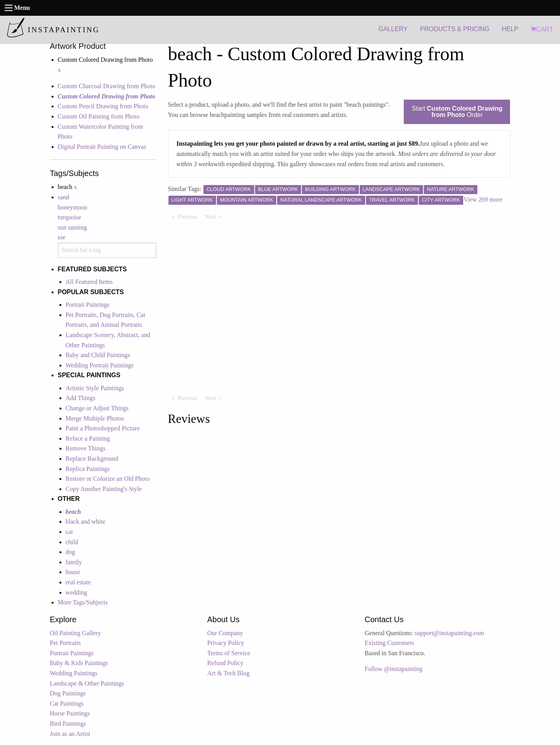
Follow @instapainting (394, 669)
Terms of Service (229, 653)
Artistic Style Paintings (95, 388)
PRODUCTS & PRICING (455, 29)
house (73, 572)
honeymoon (73, 207)
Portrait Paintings (88, 305)
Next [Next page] (216, 216)
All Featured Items (89, 282)
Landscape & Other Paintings (87, 683)
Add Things (81, 398)
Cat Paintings (67, 703)
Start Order (457, 112)
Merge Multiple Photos (95, 418)
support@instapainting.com (450, 633)
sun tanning (72, 227)
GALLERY (393, 29)
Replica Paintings (88, 469)
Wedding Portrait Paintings (100, 365)
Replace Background (92, 459)
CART (542, 29)
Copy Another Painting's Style (104, 489)
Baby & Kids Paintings (79, 663)
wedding (77, 592)
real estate (78, 582)
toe (62, 237)
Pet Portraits (66, 643)
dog (70, 552)
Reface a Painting (88, 438)
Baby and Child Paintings (98, 355)
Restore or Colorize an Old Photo (108, 479)
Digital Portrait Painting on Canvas (102, 147)
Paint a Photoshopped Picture (103, 428)
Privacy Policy (226, 643)
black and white (86, 522)
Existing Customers (390, 643)
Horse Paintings (70, 713)
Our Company (225, 633)
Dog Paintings (68, 693)
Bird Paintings (68, 724)
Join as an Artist (70, 734)
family (74, 562)
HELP (510, 29)
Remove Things (86, 448)
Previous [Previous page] (189, 216)
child (72, 542)
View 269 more (483, 199)
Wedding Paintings (74, 673)
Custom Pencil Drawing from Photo (103, 106)
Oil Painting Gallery (76, 633)
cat (69, 532)
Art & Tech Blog (228, 673)
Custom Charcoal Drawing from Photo (107, 86)
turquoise (70, 217)
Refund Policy (225, 663)
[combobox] (107, 250)
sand (64, 197)
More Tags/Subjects (83, 602)
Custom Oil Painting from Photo (99, 116)
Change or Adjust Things (97, 408)
